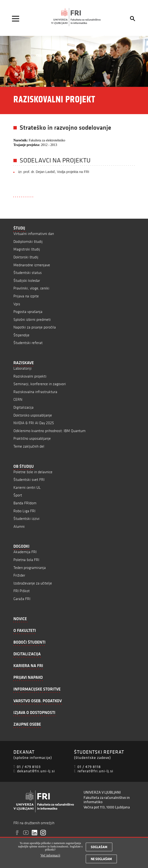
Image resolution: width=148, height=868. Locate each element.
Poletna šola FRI (26, 560)
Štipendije (21, 335)
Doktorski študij (26, 257)
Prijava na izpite (26, 296)
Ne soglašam (101, 860)
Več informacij (50, 857)
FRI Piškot (22, 591)
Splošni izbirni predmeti (32, 320)
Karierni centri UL (27, 487)
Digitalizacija (23, 407)
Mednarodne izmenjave (32, 265)
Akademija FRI (25, 552)
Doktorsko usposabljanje (33, 415)
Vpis (17, 304)
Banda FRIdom (25, 503)
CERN (18, 399)
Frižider (19, 575)
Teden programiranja (30, 568)
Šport (18, 495)
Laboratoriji (23, 368)
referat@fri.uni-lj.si (95, 771)
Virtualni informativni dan (34, 234)
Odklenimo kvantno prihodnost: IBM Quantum (49, 431)
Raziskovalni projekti (30, 376)
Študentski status (28, 273)
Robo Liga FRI (24, 511)
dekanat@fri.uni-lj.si (36, 771)
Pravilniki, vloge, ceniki (31, 288)
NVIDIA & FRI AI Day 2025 (34, 423)
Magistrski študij (27, 249)
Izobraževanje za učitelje (33, 583)
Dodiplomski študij (28, 242)
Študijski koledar (27, 281)
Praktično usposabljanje (32, 438)
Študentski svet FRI (29, 480)
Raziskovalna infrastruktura (35, 392)
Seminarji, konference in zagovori (40, 384)
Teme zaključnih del (29, 446)
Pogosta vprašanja (28, 312)
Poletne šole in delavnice (33, 472)
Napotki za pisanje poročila (35, 327)
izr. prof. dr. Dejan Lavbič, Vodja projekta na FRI (54, 172)
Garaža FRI (22, 599)
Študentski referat (28, 343)
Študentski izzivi (26, 519)
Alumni (19, 526)
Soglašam (99, 848)
